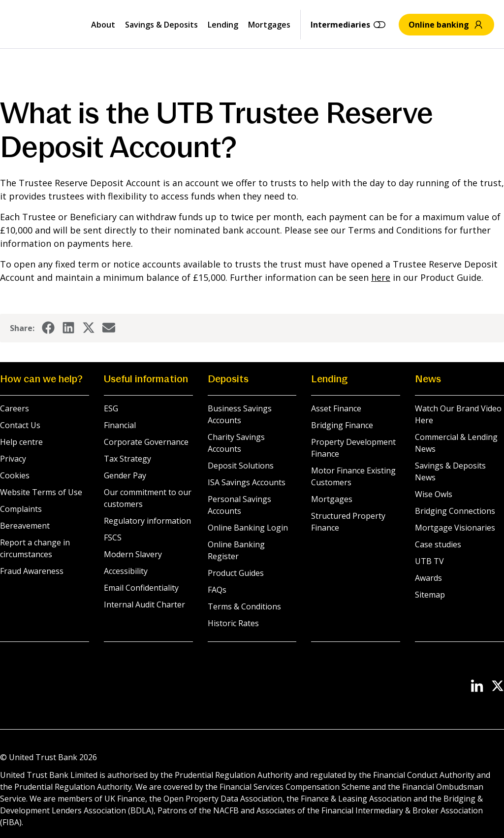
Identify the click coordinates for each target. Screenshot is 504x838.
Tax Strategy (127, 459)
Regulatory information (147, 521)
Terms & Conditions (244, 606)
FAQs (217, 590)
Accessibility (126, 571)
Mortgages (269, 25)
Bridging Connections (455, 511)
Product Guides (236, 573)
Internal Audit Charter (144, 604)
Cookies (15, 475)
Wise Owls (434, 494)
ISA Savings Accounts (247, 482)
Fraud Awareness (32, 571)
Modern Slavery (133, 554)
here (381, 277)
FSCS (113, 537)
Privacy (13, 459)
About (103, 25)
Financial (120, 425)
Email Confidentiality (141, 588)
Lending (223, 25)
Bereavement (25, 526)
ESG (111, 408)
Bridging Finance (342, 425)
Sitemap (430, 595)
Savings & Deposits (161, 25)
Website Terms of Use (41, 492)
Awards (428, 578)
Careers (15, 408)
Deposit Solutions (241, 466)
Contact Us (20, 425)
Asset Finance (336, 408)
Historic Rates (233, 623)
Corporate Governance (146, 442)
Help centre (21, 442)
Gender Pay (125, 475)
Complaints (21, 509)
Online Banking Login (248, 528)
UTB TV (429, 561)
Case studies (438, 544)
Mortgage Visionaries (455, 528)
